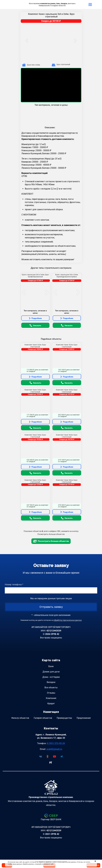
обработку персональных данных (68, 620)
